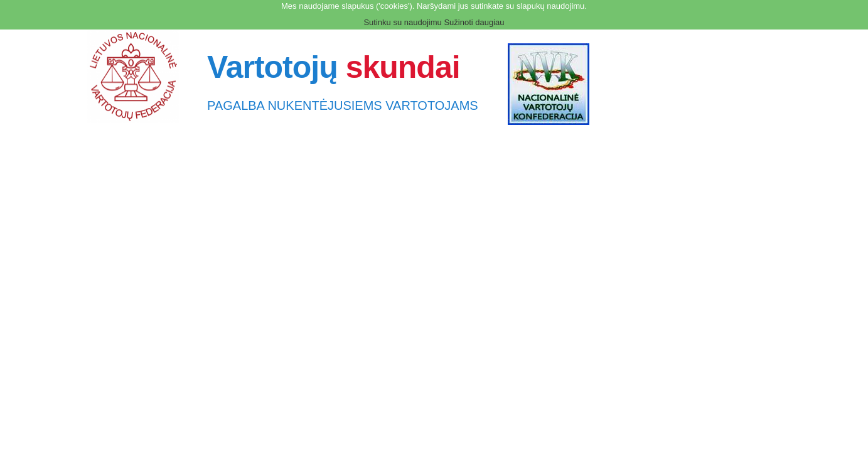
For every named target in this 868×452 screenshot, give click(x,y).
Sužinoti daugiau (474, 22)
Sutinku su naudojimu (402, 22)
